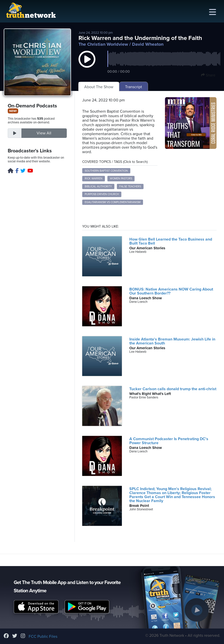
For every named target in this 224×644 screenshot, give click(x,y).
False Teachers (130, 186)
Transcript (134, 87)
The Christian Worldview (103, 44)
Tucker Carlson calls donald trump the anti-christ (173, 389)
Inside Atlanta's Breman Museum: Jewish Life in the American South (172, 341)
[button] (87, 64)
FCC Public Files (43, 637)
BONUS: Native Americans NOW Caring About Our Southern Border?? (171, 291)
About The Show (99, 87)
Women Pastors (121, 178)
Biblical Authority (98, 186)
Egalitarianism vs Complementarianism (113, 202)
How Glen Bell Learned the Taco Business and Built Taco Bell (171, 241)
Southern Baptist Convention (106, 171)
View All (44, 133)
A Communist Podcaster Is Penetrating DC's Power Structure (169, 441)
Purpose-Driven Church (102, 194)
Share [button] (208, 75)
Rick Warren (94, 178)
